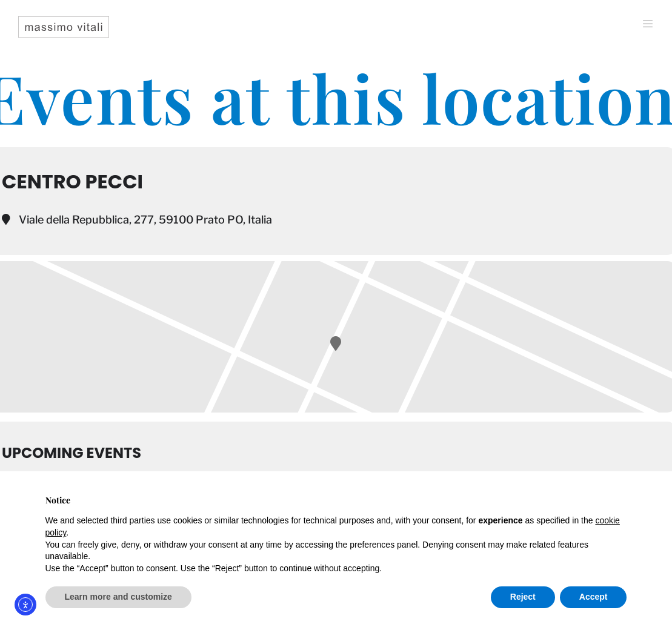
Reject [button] (523, 597)
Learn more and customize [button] (118, 597)
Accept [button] (594, 597)
